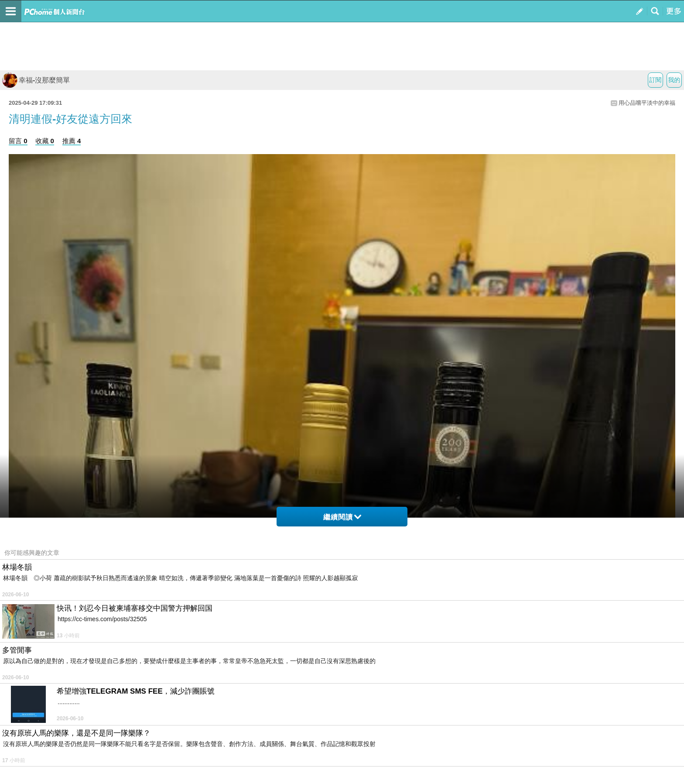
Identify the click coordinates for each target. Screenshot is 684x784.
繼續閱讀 (342, 517)
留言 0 (18, 141)
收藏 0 (45, 141)
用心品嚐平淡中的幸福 (647, 103)
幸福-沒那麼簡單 (36, 80)
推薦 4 (72, 141)
